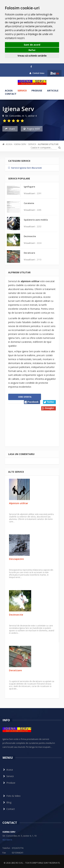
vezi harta (7, 840)
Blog (7, 802)
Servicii (22, 91)
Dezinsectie (16, 615)
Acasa (9, 91)
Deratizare (15, 670)
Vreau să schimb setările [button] (32, 56)
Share (10, 129)
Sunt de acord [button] (32, 45)
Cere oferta (25, 397)
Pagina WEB (32, 129)
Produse (37, 91)
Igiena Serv (20, 144)
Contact (11, 94)
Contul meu (37, 73)
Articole (53, 91)
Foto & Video (11, 796)
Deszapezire (16, 559)
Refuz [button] (32, 50)
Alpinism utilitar (48, 144)
